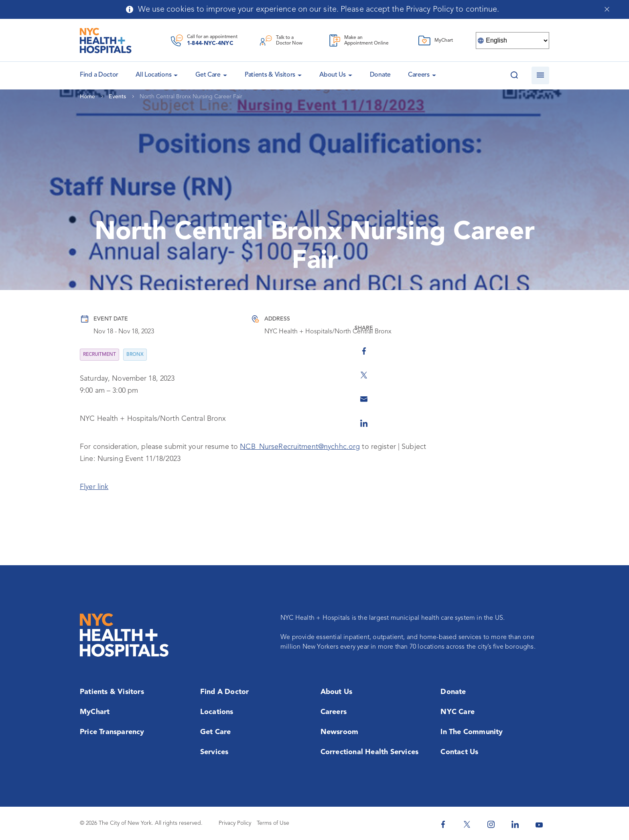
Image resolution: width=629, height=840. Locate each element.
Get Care (208, 75)
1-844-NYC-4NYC (210, 43)
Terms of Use (273, 823)
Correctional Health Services (370, 752)
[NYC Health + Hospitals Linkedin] (515, 824)
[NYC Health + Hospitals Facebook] (443, 824)
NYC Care (458, 712)
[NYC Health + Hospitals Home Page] (106, 41)
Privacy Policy (235, 823)
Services (214, 752)
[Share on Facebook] (561, 342)
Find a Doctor (225, 692)
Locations (217, 712)
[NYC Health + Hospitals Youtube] (539, 824)
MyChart (95, 712)
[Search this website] (514, 75)
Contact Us (459, 752)
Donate (380, 75)
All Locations (153, 75)
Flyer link (94, 487)
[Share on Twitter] (561, 366)
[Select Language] (512, 41)
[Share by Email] (561, 390)
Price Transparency (112, 732)
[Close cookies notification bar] (607, 9)
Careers (419, 75)
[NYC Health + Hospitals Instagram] (491, 824)
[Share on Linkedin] (561, 414)
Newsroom (340, 732)
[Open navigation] (540, 75)
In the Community (472, 732)
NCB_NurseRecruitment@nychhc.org (300, 447)
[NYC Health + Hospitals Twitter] (467, 824)
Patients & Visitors (270, 75)
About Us (333, 75)
